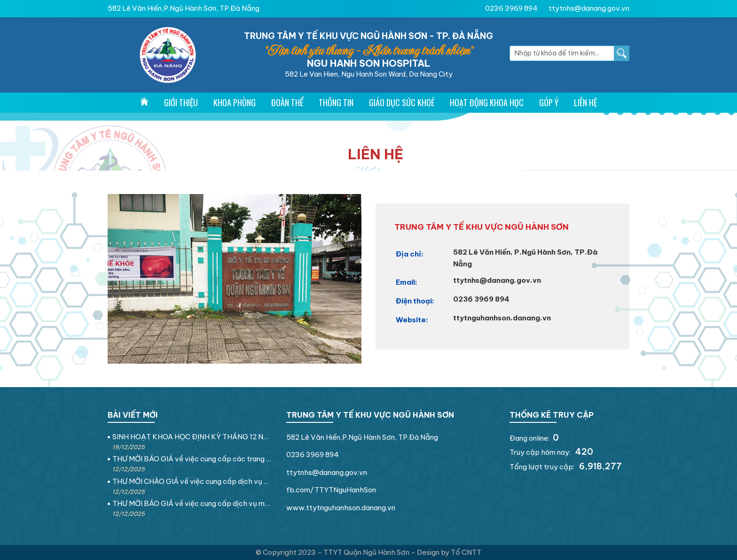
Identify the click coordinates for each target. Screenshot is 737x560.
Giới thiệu (181, 102)
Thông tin (336, 102)
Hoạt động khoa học (487, 102)
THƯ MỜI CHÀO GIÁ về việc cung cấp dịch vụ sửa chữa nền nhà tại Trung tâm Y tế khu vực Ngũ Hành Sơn (192, 481)
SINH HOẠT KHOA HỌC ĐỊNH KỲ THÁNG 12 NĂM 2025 (192, 437)
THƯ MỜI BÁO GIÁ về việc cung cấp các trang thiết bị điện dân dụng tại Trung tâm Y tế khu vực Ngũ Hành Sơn (192, 459)
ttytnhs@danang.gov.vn (589, 8)
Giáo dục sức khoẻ (402, 102)
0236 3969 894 (511, 8)
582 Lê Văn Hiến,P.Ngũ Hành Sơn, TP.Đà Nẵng (184, 8)
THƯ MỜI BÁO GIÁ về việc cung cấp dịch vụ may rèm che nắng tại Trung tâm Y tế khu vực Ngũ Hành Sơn (192, 503)
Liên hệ (585, 102)
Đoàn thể (287, 102)
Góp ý (549, 102)
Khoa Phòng (235, 102)
